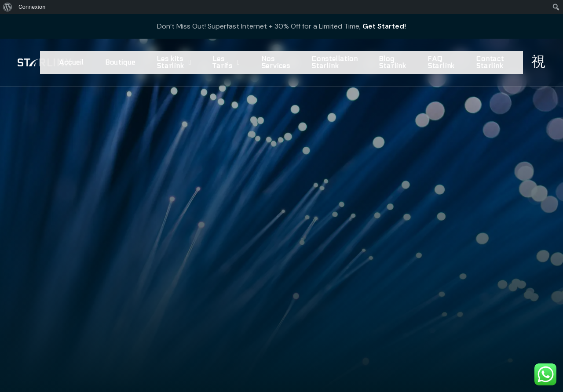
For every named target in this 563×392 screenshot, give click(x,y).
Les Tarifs (226, 62)
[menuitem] (8, 7)
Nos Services (276, 62)
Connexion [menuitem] (32, 7)
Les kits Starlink (174, 62)
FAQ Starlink (441, 62)
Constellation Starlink (335, 62)
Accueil (71, 62)
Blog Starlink (392, 62)
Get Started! (384, 26)
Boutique (120, 62)
